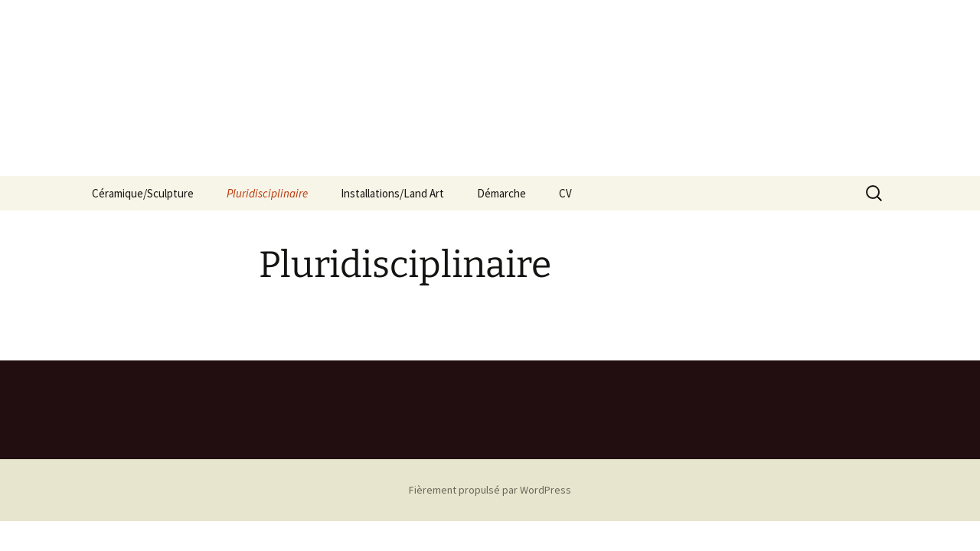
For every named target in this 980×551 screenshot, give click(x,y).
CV (565, 193)
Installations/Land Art (392, 193)
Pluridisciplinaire (267, 193)
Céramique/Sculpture (143, 193)
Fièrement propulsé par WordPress (490, 490)
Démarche (501, 193)
